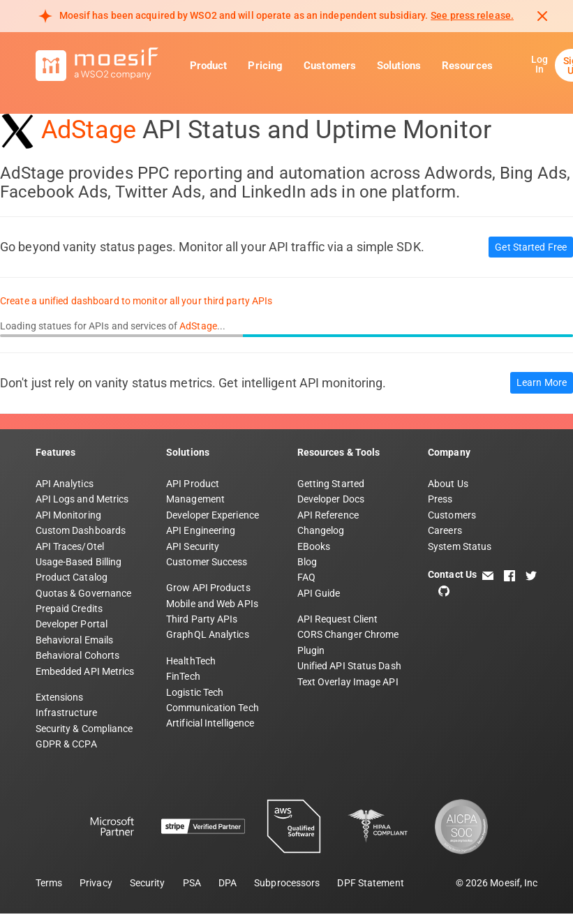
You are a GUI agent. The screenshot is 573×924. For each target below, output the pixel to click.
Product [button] (209, 66)
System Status (460, 546)
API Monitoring (68, 515)
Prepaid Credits (69, 609)
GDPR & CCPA (66, 744)
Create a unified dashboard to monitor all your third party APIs (136, 301)
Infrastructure (66, 713)
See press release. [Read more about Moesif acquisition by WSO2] (472, 15)
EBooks (314, 546)
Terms (49, 883)
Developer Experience (213, 515)
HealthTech (191, 661)
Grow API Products (208, 588)
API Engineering (201, 530)
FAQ (306, 577)
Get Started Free (531, 247)
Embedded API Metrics (85, 671)
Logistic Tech (195, 692)
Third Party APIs (202, 619)
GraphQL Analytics (208, 634)
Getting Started (331, 484)
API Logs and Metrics (82, 499)
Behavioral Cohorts (78, 655)
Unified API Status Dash (349, 666)
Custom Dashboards (81, 530)
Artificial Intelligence (210, 723)
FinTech (183, 676)
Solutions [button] (399, 66)
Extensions (60, 697)
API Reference (328, 515)
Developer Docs (331, 499)
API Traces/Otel (70, 546)
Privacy (96, 883)
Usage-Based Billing (79, 562)
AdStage (89, 130)
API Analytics (65, 484)
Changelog (321, 530)
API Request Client (338, 619)
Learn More (542, 382)
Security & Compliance (84, 729)
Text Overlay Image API (348, 682)
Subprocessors (287, 883)
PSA (192, 883)
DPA (228, 883)
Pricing (265, 66)
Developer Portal (72, 624)
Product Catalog (72, 577)
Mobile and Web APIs (212, 604)
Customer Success (207, 562)
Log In (539, 64)
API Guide (319, 593)
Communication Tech (213, 708)
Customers (330, 66)
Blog (307, 562)
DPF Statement (370, 883)
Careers (445, 530)
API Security (193, 546)
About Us (448, 484)
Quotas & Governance (84, 593)
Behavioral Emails (75, 640)
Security (148, 883)
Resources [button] (467, 66)
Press (440, 499)
